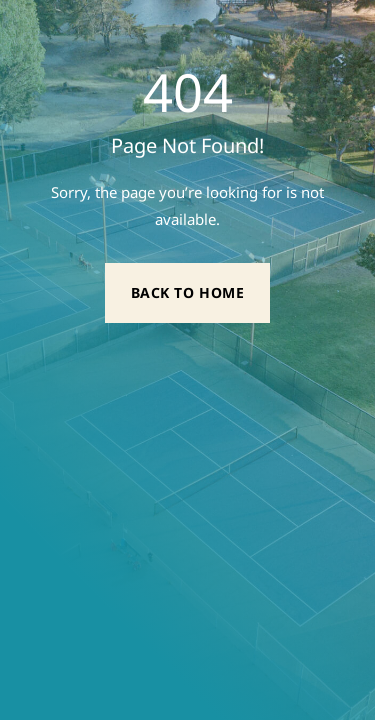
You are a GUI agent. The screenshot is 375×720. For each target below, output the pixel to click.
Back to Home (188, 292)
